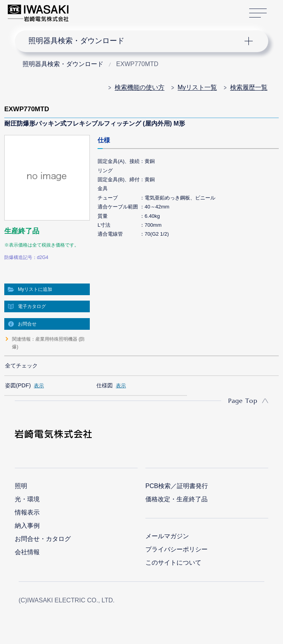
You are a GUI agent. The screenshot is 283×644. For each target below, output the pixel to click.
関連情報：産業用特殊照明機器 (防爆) (48, 343)
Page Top (243, 401)
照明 (21, 486)
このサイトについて (173, 563)
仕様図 (105, 385)
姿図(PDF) (18, 385)
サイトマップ (258, 13)
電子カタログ (32, 306)
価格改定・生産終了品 (176, 499)
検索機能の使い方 (140, 87)
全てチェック (21, 366)
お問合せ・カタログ (43, 539)
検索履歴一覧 (249, 87)
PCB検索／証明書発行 (177, 486)
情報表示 (27, 512)
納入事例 (27, 526)
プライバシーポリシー (176, 549)
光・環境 (27, 499)
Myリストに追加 (35, 289)
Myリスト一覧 (197, 87)
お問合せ (27, 324)
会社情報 (27, 552)
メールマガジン (167, 536)
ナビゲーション (135, 41)
